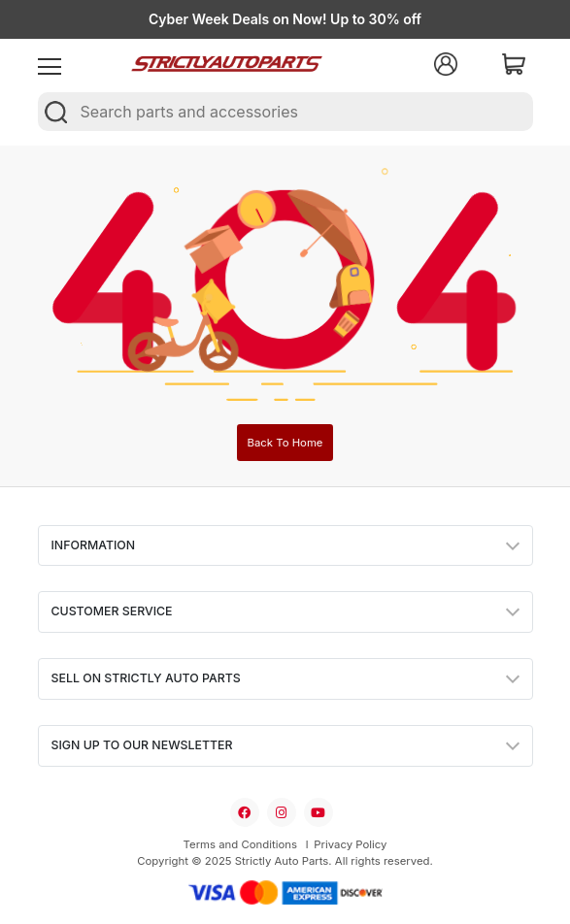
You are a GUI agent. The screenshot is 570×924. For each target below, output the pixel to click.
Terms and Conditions (240, 844)
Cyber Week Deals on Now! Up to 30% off (285, 19)
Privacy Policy (350, 844)
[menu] (50, 64)
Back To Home (285, 443)
